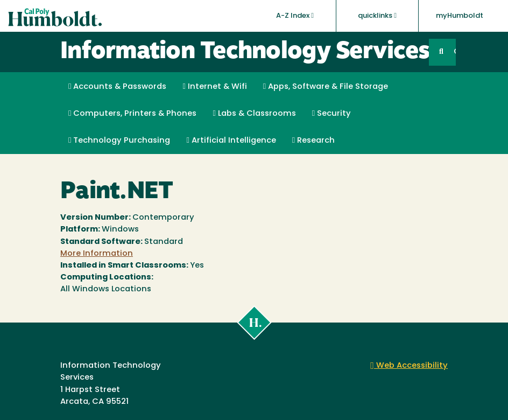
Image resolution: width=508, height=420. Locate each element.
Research (313, 141)
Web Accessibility (409, 366)
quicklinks (377, 16)
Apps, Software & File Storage (326, 87)
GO (455, 52)
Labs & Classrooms (254, 114)
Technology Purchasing (119, 141)
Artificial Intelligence (231, 141)
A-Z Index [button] (295, 16)
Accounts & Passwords (117, 87)
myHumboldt (460, 16)
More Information (97, 254)
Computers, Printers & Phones (132, 114)
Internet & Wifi (214, 87)
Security (331, 114)
